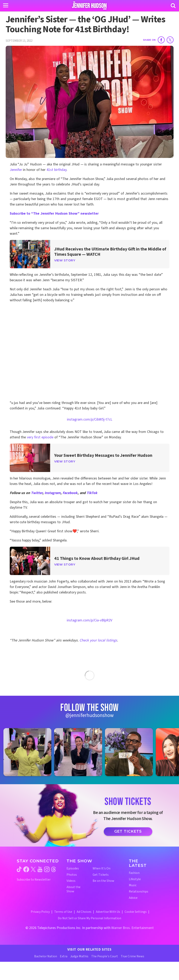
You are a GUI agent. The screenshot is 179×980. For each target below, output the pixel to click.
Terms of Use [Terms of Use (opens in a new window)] (63, 912)
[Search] (173, 6)
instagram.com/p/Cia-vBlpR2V (89, 620)
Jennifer (16, 170)
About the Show (74, 889)
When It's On (102, 869)
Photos (72, 875)
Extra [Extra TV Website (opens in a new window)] (64, 956)
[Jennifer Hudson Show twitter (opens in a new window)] (33, 869)
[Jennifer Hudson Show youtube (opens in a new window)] (40, 869)
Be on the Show (103, 881)
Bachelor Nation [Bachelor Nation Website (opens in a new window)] (46, 956)
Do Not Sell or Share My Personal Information (89, 918)
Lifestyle (135, 879)
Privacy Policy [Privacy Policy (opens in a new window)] (40, 912)
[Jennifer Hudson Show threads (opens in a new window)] (53, 869)
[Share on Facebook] (161, 40)
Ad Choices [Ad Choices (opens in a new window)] (84, 912)
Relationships (139, 892)
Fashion (134, 873)
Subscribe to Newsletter (34, 880)
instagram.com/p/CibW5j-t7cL (90, 419)
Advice (133, 898)
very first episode (40, 437)
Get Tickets (128, 831)
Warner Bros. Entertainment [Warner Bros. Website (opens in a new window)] (132, 928)
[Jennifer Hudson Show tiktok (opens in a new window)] (19, 869)
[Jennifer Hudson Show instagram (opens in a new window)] (47, 869)
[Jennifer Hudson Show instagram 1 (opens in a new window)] (27, 752)
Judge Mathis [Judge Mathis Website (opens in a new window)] (79, 956)
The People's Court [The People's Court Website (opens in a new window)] (105, 956)
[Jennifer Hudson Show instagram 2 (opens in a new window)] (78, 752)
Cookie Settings (136, 912)
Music (133, 885)
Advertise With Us (108, 912)
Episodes (73, 869)
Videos (71, 881)
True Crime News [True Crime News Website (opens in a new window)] (132, 956)
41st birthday (57, 170)
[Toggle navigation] (6, 5)
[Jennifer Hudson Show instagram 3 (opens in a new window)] (129, 752)
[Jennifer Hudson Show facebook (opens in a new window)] (26, 869)
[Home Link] (89, 5)
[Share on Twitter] (170, 40)
